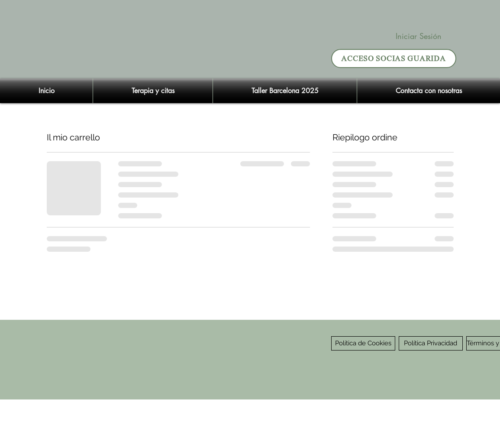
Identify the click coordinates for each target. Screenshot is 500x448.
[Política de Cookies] (363, 343)
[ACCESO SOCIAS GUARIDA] (394, 58)
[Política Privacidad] (431, 343)
